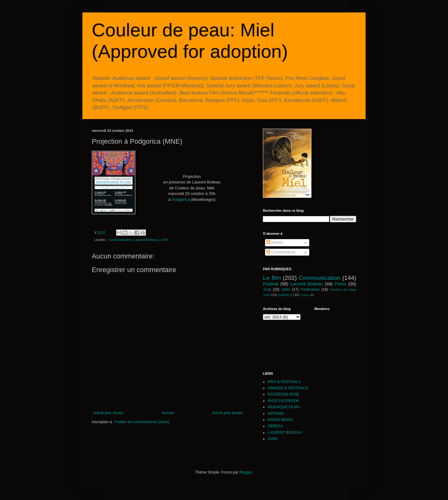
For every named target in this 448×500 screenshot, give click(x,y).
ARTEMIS (276, 414)
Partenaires (310, 289)
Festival (271, 284)
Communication (120, 240)
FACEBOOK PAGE (283, 394)
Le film (164, 240)
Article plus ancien (228, 413)
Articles (275, 243)
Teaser (305, 295)
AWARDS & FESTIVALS (288, 388)
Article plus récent (108, 413)
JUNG (273, 439)
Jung (267, 289)
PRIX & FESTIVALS (284, 382)
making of (285, 295)
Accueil (168, 413)
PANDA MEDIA (280, 420)
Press (341, 284)
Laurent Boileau (146, 240)
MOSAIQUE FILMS (284, 407)
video (286, 289)
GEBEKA (275, 426)
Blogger (246, 472)
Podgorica (181, 199)
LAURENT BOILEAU (285, 433)
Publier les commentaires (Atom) (142, 422)
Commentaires (281, 252)
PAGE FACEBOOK (283, 401)
